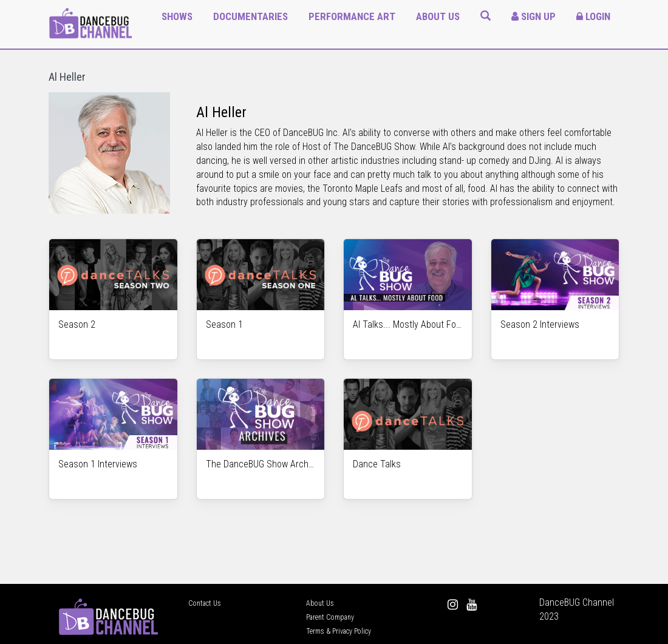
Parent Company (330, 617)
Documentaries (250, 16)
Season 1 (224, 324)
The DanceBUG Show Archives (261, 464)
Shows (177, 16)
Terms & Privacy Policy (339, 631)
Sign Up (533, 16)
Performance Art (352, 16)
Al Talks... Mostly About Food (408, 324)
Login (593, 16)
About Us (438, 16)
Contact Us (205, 603)
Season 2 (77, 324)
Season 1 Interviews (98, 464)
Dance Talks (377, 464)
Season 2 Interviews (540, 324)
